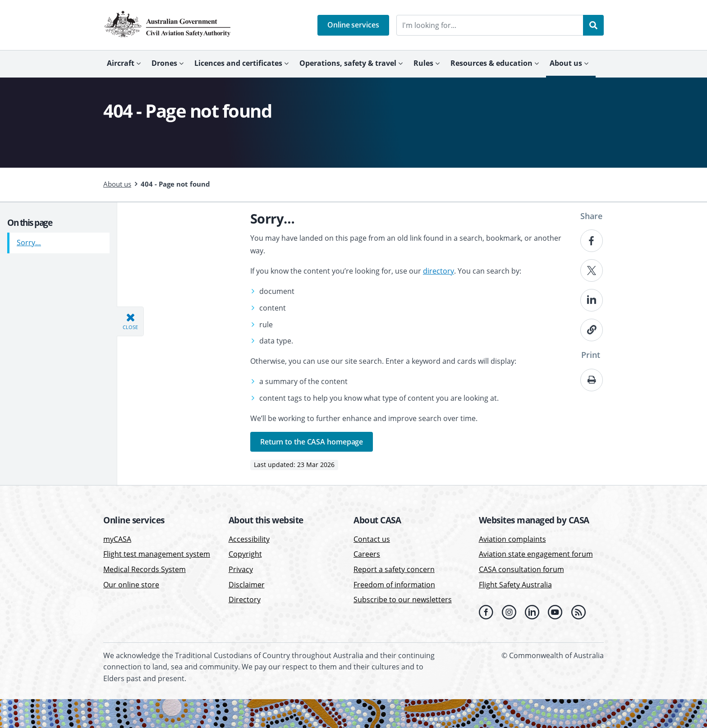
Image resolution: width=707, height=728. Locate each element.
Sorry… (29, 239)
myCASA (117, 539)
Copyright (245, 554)
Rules (423, 63)
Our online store (131, 585)
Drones (164, 63)
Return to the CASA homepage (312, 442)
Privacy (241, 569)
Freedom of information (394, 585)
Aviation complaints (512, 539)
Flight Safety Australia (515, 585)
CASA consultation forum (521, 569)
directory (438, 271)
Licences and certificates (238, 63)
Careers (367, 554)
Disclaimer (247, 585)
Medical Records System (145, 569)
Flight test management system (157, 554)
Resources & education (491, 63)
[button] (353, 25)
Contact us (372, 539)
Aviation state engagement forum (536, 554)
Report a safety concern (394, 569)
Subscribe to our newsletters (403, 600)
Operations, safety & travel (348, 63)
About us (566, 63)
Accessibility (249, 539)
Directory (245, 600)
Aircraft (121, 63)
